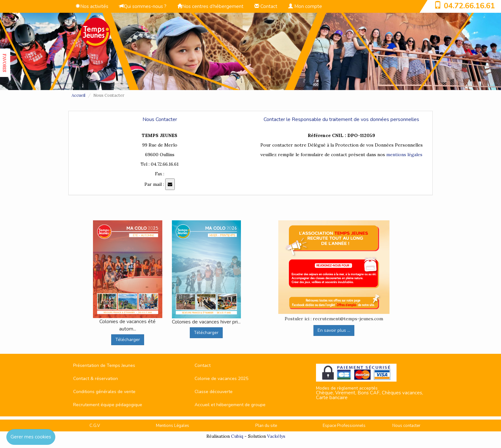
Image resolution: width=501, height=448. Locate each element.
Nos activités (92, 6)
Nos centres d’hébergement (210, 6)
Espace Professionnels (344, 426)
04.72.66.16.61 (469, 6)
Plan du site (266, 426)
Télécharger (128, 340)
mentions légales (404, 155)
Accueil (78, 95)
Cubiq (237, 436)
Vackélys (276, 436)
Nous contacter (406, 426)
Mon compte (305, 6)
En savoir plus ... (334, 330)
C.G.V (95, 426)
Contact (266, 6)
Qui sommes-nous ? (143, 6)
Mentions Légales (173, 426)
